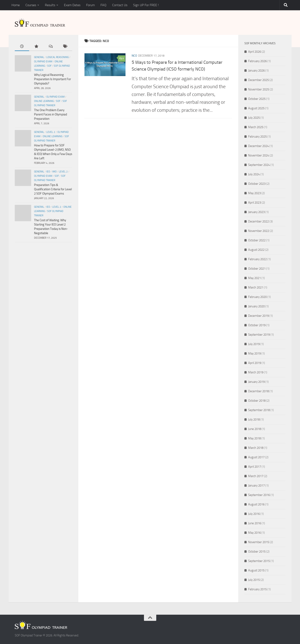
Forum (90, 5)
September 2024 (259, 165)
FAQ (103, 5)
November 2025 (259, 89)
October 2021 (257, 269)
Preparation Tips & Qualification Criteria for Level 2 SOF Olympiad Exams (53, 189)
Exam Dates (72, 5)
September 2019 (259, 335)
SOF (49, 66)
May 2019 (254, 353)
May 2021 (254, 278)
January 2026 (256, 71)
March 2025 (256, 127)
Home (16, 5)
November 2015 (259, 542)
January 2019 (256, 382)
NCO (134, 56)
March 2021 (256, 287)
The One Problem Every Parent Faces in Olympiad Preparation (51, 114)
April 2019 (255, 363)
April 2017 (255, 467)
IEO (48, 172)
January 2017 (256, 486)
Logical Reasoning (58, 57)
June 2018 (255, 429)
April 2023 (255, 203)
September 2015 (259, 561)
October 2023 (257, 184)
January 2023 (256, 212)
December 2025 (258, 80)
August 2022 (256, 250)
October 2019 (257, 325)
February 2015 (257, 589)
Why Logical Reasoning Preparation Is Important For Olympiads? (52, 79)
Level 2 (51, 132)
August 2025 (256, 108)
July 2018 (254, 419)
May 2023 (254, 193)
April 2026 (255, 52)
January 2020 (256, 306)
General (39, 57)
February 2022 (257, 259)
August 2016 (256, 504)
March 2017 (256, 476)
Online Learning (44, 101)
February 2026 (257, 61)
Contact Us (120, 5)
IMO (54, 172)
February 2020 (257, 297)
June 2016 (255, 523)
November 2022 (259, 231)
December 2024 (258, 146)
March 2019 (256, 372)
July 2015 (254, 580)
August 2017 (256, 457)
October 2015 (257, 552)
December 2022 (258, 221)
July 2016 (254, 514)
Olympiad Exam (43, 62)
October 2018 (257, 401)
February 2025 (257, 137)
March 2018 (256, 448)
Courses (31, 5)
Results (50, 5)
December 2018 (258, 391)
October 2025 (257, 99)
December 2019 (258, 316)
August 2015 (256, 570)
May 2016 (254, 533)
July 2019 (254, 344)
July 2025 (254, 118)
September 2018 (259, 410)
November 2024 (259, 155)
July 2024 (254, 174)
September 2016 (259, 495)
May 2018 (254, 438)
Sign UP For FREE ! (146, 5)
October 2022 (257, 240)
